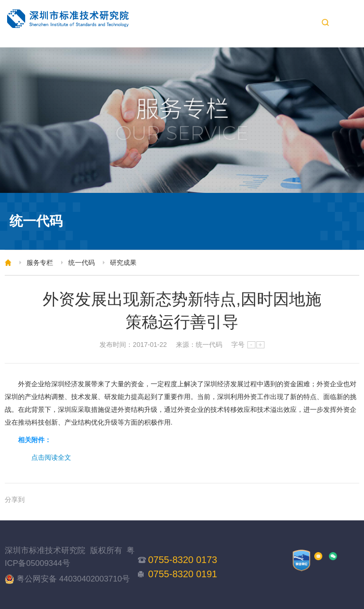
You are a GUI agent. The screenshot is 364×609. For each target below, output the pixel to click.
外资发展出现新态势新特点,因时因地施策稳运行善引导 (182, 310)
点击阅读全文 (51, 457)
